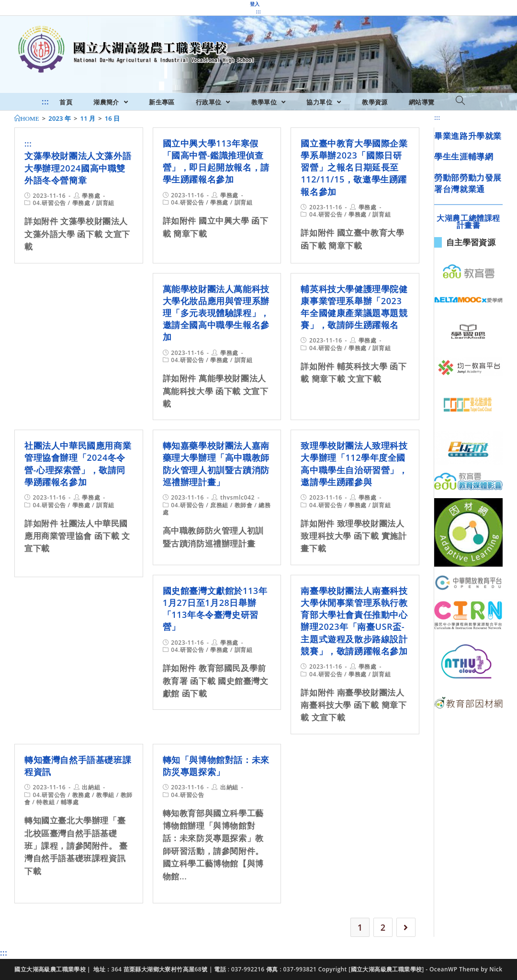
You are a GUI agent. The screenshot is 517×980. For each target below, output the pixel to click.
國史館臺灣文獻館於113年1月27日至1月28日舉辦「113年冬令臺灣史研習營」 (215, 609)
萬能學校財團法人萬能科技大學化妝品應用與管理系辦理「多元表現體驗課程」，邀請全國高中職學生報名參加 (216, 313)
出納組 (91, 787)
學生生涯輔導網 (464, 156)
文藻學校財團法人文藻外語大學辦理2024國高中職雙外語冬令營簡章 (78, 168)
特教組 (45, 802)
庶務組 (219, 505)
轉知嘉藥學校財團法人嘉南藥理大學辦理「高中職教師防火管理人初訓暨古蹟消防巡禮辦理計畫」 (216, 464)
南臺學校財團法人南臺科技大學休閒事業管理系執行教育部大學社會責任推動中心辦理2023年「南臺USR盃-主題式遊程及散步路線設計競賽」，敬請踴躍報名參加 (354, 621)
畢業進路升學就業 (468, 136)
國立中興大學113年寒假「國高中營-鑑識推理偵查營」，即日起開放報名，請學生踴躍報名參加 (216, 161)
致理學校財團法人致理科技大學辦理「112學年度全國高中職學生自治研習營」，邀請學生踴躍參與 (354, 464)
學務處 (91, 196)
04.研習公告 (50, 203)
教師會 (244, 505)
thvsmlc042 (237, 497)
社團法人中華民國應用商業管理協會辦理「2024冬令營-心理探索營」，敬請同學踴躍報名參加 (78, 464)
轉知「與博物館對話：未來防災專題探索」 (216, 766)
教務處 (81, 795)
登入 (255, 4)
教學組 (105, 795)
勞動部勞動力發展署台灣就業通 (468, 183)
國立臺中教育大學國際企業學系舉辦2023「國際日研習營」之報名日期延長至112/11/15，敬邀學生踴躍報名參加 (354, 167)
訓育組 (105, 203)
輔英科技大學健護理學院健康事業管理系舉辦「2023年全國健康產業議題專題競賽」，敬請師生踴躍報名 (354, 307)
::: (258, 11)
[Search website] (460, 101)
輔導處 (70, 802)
